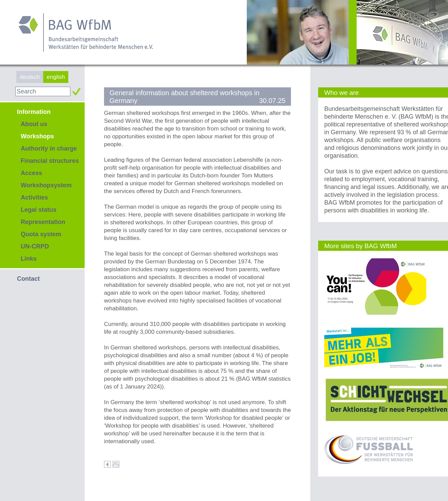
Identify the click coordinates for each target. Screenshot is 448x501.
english (56, 77)
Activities (34, 197)
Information (34, 112)
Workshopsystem (46, 185)
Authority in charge (49, 149)
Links (29, 259)
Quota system (41, 234)
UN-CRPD (35, 246)
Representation (43, 222)
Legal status (39, 210)
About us (34, 124)
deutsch (30, 77)
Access (31, 173)
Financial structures (50, 161)
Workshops (37, 136)
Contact (28, 279)
